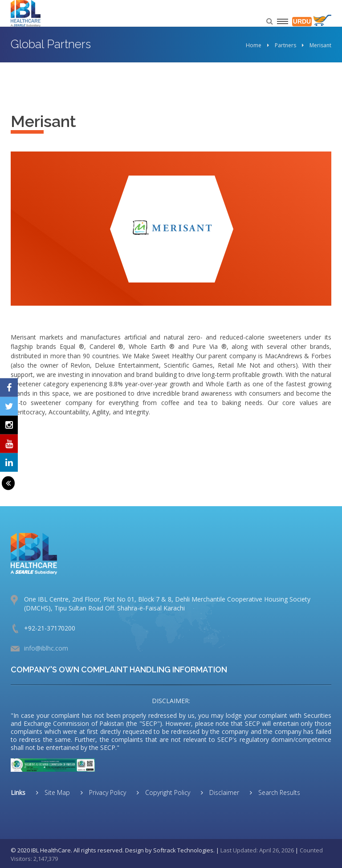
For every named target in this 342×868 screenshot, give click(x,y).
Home (254, 45)
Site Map (56, 792)
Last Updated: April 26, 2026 (257, 850)
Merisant (320, 45)
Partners (285, 45)
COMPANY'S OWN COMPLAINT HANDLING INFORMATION (119, 669)
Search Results (278, 792)
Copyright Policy (167, 792)
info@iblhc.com (46, 648)
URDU (302, 21)
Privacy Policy (107, 792)
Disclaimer (223, 792)
